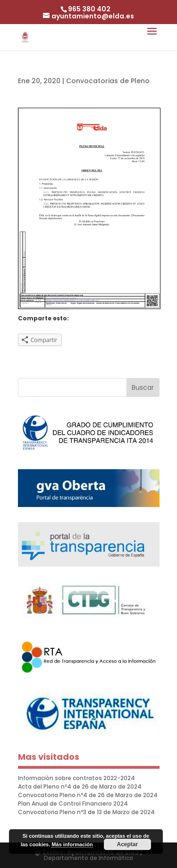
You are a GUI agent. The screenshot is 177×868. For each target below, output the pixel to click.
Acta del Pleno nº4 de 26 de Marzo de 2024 (80, 786)
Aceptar (127, 844)
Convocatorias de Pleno (108, 81)
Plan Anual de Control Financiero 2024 (73, 804)
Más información (72, 844)
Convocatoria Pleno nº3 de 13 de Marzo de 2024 (86, 812)
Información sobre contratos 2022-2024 (76, 778)
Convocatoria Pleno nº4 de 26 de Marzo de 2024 (88, 795)
